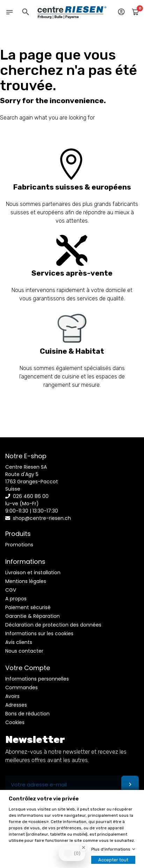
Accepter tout (113, 860)
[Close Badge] (84, 847)
